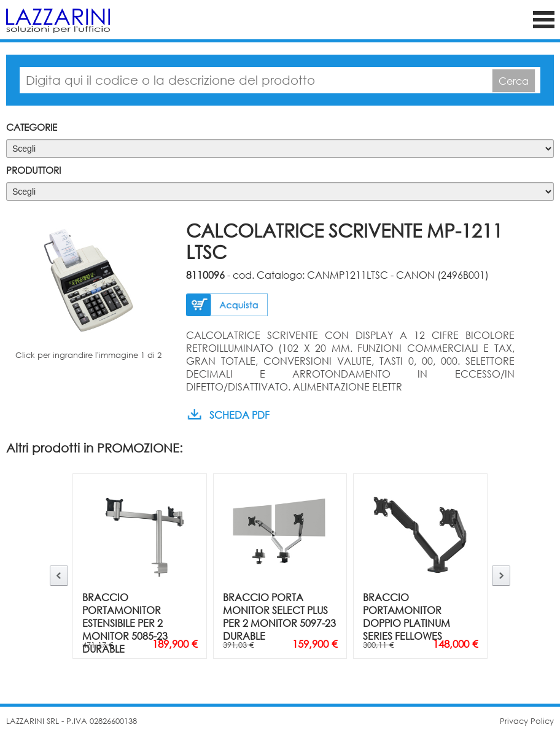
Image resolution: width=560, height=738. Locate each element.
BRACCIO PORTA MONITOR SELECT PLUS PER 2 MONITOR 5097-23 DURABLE (279, 616)
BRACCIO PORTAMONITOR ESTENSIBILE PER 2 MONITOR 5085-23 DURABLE (125, 623)
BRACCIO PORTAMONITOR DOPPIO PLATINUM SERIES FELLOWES (406, 616)
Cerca (514, 81)
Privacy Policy (527, 721)
